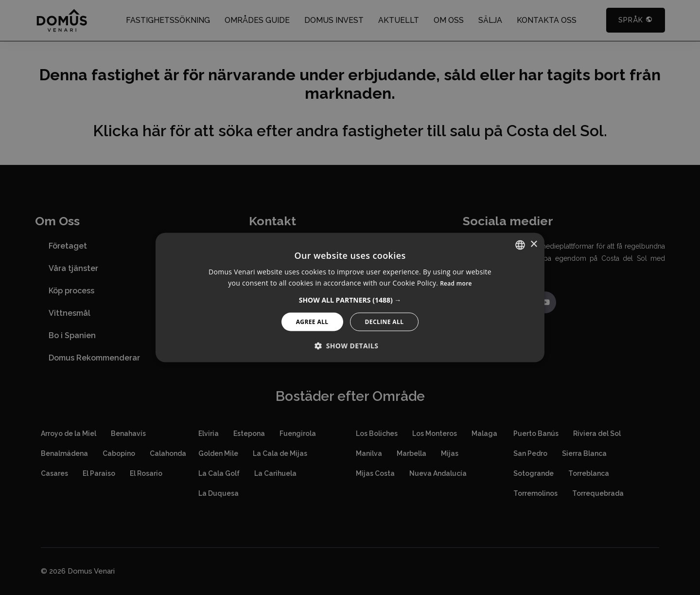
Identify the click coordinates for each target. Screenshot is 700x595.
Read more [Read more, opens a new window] (456, 283)
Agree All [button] (312, 322)
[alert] (350, 297)
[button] (350, 300)
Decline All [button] (385, 322)
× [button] (534, 244)
